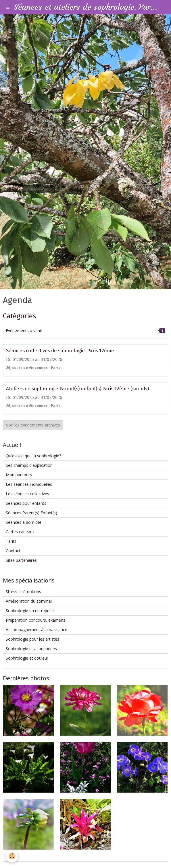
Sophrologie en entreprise (30, 611)
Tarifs (11, 541)
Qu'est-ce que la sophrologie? (33, 456)
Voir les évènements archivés (33, 425)
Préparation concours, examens (35, 620)
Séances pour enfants (26, 503)
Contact (13, 551)
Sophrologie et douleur (27, 658)
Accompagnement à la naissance (36, 630)
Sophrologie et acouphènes (31, 649)
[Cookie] (12, 856)
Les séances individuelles (29, 484)
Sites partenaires (21, 560)
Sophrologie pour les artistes (32, 639)
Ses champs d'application (29, 465)
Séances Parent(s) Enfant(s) (31, 513)
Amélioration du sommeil (29, 601)
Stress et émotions (23, 592)
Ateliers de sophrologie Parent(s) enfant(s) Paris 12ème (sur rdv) (77, 389)
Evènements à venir (85, 331)
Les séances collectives (27, 494)
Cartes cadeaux (20, 532)
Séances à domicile (24, 522)
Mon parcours (19, 475)
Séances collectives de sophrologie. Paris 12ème (60, 351)
